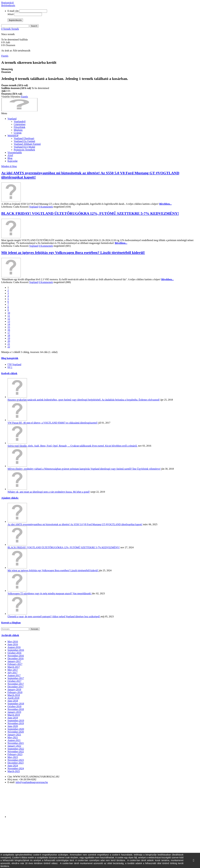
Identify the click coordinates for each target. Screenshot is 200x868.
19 (9, 338)
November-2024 (16, 768)
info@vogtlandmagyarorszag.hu (32, 782)
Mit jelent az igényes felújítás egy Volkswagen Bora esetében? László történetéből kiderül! (73, 253)
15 (9, 327)
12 (9, 319)
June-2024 (13, 766)
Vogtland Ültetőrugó (24, 138)
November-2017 (16, 684)
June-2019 (13, 718)
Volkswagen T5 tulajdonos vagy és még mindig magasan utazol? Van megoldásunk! (50, 593)
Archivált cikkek (10, 635)
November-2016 (16, 656)
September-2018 (16, 704)
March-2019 (14, 715)
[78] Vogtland (14, 364)
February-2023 (15, 754)
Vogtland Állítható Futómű (27, 144)
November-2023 (16, 760)
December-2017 (16, 687)
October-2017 (14, 681)
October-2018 (14, 706)
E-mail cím (13, 11)
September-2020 (16, 729)
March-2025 (14, 771)
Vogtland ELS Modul (24, 147)
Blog (10, 158)
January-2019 (14, 712)
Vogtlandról (20, 121)
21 (9, 344)
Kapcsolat (12, 161)
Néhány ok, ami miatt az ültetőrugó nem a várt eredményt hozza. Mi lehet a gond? (49, 492)
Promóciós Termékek (24, 150)
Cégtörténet (20, 124)
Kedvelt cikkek (9, 373)
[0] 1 (10, 367)
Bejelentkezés (8, 5)
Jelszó (11, 14)
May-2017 (13, 670)
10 (9, 313)
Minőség (18, 130)
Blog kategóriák (10, 358)
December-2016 (16, 658)
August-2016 (14, 647)
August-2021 (14, 740)
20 (9, 341)
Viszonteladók (15, 152)
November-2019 (16, 723)
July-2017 (12, 673)
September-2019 (16, 721)
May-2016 (13, 642)
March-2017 (14, 667)
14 (9, 324)
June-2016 (13, 644)
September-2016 (16, 650)
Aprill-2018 (13, 698)
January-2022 (14, 746)
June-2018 (13, 701)
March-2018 (14, 695)
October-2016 (14, 653)
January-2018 (14, 689)
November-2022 (16, 752)
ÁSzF (10, 155)
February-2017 (15, 664)
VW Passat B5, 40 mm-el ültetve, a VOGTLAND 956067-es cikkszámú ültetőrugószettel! (53, 423)
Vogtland (12, 119)
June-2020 (13, 726)
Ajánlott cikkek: (10, 498)
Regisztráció (7, 3)
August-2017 (14, 675)
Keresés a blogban (11, 623)
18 (9, 335)
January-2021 (14, 735)
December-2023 (16, 763)
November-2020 (16, 732)
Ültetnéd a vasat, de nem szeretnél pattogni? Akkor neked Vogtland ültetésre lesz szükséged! (54, 616)
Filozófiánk (20, 127)
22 (9, 347)
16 (9, 330)
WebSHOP (13, 136)
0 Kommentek (46, 207)
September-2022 (16, 749)
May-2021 (13, 737)
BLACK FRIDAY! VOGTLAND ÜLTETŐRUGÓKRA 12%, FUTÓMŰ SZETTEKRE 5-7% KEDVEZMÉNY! (90, 213)
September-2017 (16, 678)
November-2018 (16, 709)
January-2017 (14, 661)
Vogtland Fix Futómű (24, 141)
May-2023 (13, 757)
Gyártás (18, 133)
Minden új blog (9, 166)
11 (9, 316)
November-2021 (16, 743)
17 (9, 333)
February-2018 (15, 692)
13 (9, 321)
